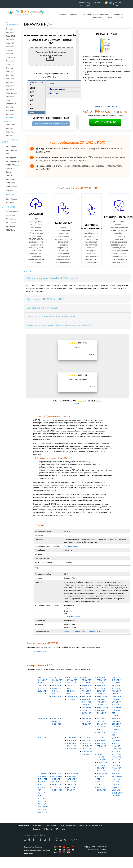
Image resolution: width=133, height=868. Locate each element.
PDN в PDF (116, 707)
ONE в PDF (57, 773)
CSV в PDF (87, 713)
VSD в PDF (101, 677)
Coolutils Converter (10, 31)
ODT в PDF (116, 683)
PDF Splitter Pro (13, 161)
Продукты (119, 14)
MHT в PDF (116, 702)
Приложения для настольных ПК (96, 14)
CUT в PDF (72, 740)
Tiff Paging (11, 183)
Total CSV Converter (10, 73)
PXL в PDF (116, 685)
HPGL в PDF (102, 697)
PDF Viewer (11, 226)
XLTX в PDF (87, 699)
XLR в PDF (116, 688)
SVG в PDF (87, 705)
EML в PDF (101, 713)
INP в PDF (71, 787)
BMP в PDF (87, 685)
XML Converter (48, 829)
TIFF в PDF (87, 688)
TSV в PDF (86, 707)
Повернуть (54, 93)
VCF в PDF (101, 710)
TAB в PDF (101, 771)
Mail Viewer (11, 215)
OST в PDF (42, 685)
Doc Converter (79, 826)
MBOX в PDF (43, 688)
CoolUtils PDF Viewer (72, 616)
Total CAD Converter (10, 66)
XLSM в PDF (43, 691)
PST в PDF (42, 683)
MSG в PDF (116, 697)
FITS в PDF (87, 710)
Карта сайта (29, 847)
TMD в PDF (72, 785)
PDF (32, 112)
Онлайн (74, 14)
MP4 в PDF (57, 688)
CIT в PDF (101, 691)
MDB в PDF (42, 776)
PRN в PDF (87, 677)
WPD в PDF (72, 779)
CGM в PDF (87, 702)
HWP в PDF (72, 776)
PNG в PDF (87, 680)
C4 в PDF (41, 677)
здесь (123, 262)
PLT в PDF (86, 740)
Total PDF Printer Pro (11, 177)
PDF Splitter (11, 158)
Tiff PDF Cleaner (13, 165)
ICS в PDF (116, 746)
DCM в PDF (102, 694)
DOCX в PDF (102, 705)
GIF (32, 100)
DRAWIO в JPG (40, 651)
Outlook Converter (53, 826)
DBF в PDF (101, 699)
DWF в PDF (72, 677)
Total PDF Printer (10, 170)
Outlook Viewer (12, 212)
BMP (32, 92)
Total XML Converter (10, 81)
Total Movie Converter (11, 134)
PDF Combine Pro (12, 152)
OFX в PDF (116, 741)
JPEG (33, 88)
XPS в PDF (101, 702)
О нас (120, 18)
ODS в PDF (101, 754)
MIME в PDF (117, 790)
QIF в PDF (116, 738)
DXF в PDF (116, 680)
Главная (62, 14)
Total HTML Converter (11, 38)
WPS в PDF (72, 782)
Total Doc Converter (10, 52)
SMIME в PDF (117, 793)
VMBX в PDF (43, 807)
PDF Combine (12, 147)
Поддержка (97, 18)
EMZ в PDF (101, 688)
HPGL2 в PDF (102, 707)
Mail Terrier (11, 203)
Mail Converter (66, 826)
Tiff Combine (11, 187)
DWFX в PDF (72, 749)
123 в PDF (116, 694)
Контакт (110, 18)
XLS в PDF (57, 677)
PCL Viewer (11, 223)
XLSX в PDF (57, 680)
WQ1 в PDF (116, 677)
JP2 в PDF (101, 685)
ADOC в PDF (72, 683)
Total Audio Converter (11, 126)
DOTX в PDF (57, 790)
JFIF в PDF (116, 705)
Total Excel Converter (11, 59)
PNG (32, 108)
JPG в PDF (86, 683)
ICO (32, 104)
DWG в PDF (72, 743)
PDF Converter (39, 826)
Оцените (77, 404)
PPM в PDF (101, 680)
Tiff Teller (10, 190)
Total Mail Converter (10, 88)
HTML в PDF (72, 680)
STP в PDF (86, 754)
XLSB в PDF (117, 754)
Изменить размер (57, 89)
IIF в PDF (115, 743)
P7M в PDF (116, 699)
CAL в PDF (86, 694)
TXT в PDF (72, 699)
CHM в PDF (42, 680)
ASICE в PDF (43, 812)
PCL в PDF (86, 691)
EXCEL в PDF (117, 749)
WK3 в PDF (116, 691)
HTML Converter (92, 826)
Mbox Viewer (11, 219)
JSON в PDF (72, 697)
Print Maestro (12, 199)
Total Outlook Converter (12, 95)
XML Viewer (11, 230)
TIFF (32, 96)
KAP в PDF (86, 697)
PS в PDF (101, 683)
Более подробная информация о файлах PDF (82, 631)
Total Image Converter (72, 546)
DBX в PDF (42, 801)
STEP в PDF (87, 751)
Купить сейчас (105, 122)
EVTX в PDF (42, 718)
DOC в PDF (57, 779)
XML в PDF (42, 694)
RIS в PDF (116, 716)
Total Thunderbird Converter (11, 104)
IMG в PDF (57, 697)
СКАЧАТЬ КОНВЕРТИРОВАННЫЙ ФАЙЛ (51, 124)
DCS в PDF (57, 685)
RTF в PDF (57, 782)
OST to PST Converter (11, 113)
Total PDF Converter (10, 45)
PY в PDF (71, 790)
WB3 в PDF (57, 683)
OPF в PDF (42, 809)
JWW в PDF (72, 738)
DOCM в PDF (73, 773)
